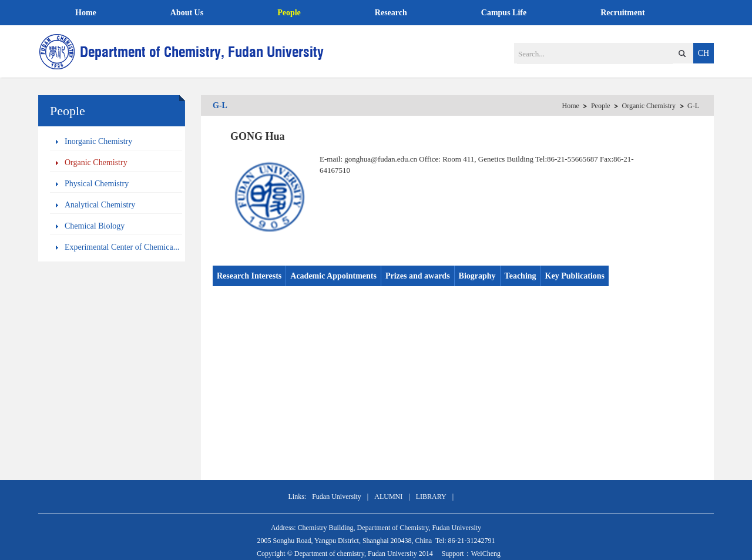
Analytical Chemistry (100, 205)
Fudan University (337, 497)
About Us (187, 13)
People (289, 13)
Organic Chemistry (96, 162)
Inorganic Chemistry (98, 141)
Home (86, 13)
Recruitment (622, 13)
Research (391, 13)
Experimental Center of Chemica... (122, 247)
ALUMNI (388, 497)
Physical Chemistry (97, 184)
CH (704, 53)
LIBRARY (431, 497)
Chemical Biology (95, 226)
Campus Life (504, 13)
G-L (693, 106)
